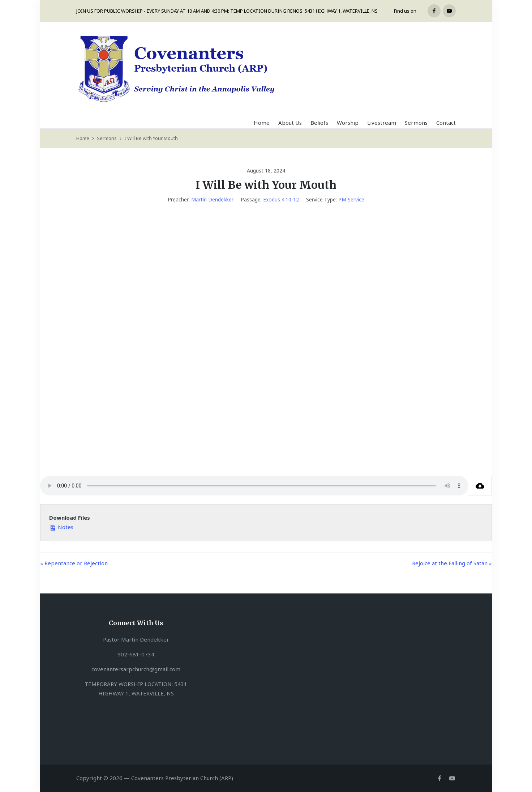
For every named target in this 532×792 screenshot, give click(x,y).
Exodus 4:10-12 (281, 199)
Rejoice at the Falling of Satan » (452, 563)
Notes (61, 527)
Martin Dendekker (212, 199)
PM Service (351, 199)
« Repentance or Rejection (74, 563)
